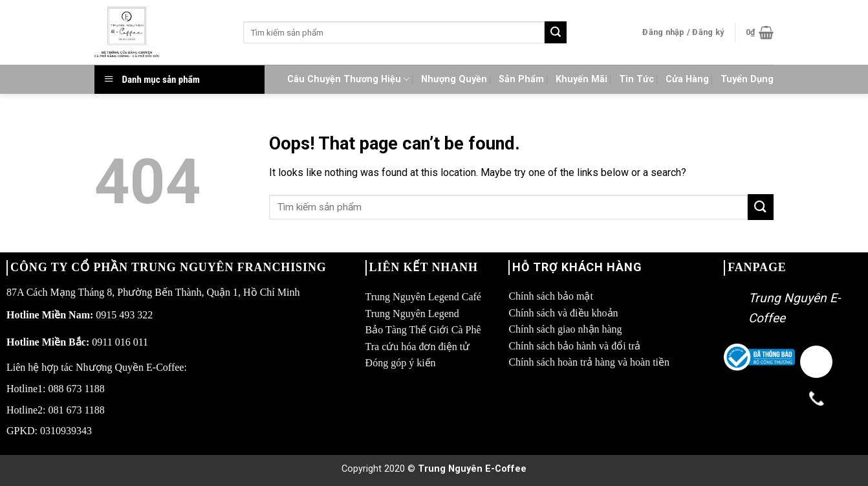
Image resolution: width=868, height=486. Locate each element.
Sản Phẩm (521, 79)
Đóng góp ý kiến (401, 363)
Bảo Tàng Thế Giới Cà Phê (423, 330)
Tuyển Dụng (747, 79)
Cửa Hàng (687, 79)
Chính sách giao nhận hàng (565, 329)
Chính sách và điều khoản (563, 313)
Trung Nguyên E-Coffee (472, 469)
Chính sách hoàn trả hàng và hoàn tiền (589, 362)
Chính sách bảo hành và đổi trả (574, 346)
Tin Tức (636, 79)
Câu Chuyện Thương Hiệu (348, 79)
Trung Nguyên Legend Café (423, 297)
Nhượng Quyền (454, 79)
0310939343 (66, 431)
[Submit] (556, 32)
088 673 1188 (76, 389)
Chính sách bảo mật (550, 296)
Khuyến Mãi (581, 79)
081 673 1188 (76, 410)
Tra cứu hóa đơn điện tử (418, 347)
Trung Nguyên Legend (412, 314)
